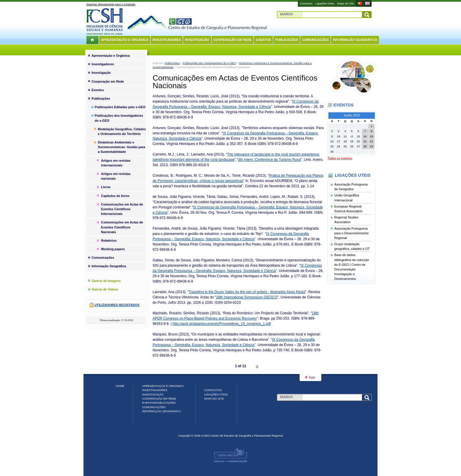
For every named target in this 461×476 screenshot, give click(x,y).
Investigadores (167, 40)
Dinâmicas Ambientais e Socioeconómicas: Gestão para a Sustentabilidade (122, 147)
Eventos (263, 40)
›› (257, 366)
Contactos (306, 3)
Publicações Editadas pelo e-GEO (120, 107)
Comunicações (315, 40)
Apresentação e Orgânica (125, 40)
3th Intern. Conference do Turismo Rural (269, 160)
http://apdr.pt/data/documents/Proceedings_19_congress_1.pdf (222, 324)
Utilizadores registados (117, 305)
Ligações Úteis (325, 3)
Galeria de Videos (105, 289)
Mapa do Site (346, 3)
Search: (287, 14)
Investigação (197, 40)
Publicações (287, 40)
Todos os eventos (340, 158)
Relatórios (109, 240)
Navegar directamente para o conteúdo (111, 4)
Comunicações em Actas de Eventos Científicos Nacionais (122, 227)
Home (120, 386)
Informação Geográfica (355, 40)
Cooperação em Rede (233, 40)
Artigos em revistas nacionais (116, 176)
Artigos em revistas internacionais (116, 163)
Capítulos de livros (115, 196)
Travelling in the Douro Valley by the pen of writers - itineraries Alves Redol (247, 292)
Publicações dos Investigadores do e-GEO (209, 63)
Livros (106, 187)
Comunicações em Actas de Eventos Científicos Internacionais (122, 209)
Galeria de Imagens (106, 281)
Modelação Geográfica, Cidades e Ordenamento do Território (122, 131)
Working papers (113, 249)
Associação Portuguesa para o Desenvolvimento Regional (351, 233)
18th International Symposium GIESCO (247, 297)
